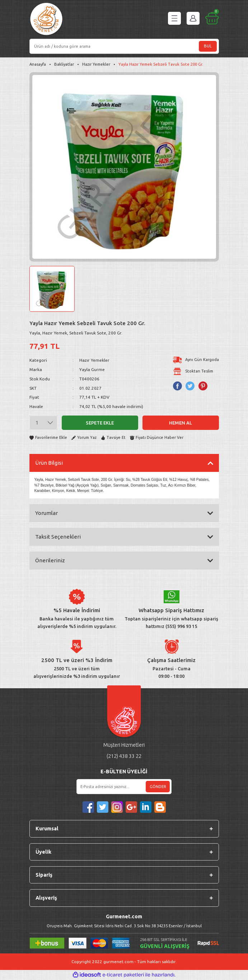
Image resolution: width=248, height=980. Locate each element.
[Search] (124, 46)
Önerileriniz (50, 560)
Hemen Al (181, 423)
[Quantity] (43, 423)
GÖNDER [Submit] (158, 787)
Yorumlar (46, 513)
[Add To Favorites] (48, 438)
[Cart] (212, 18)
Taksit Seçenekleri (58, 537)
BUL (208, 46)
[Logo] (46, 20)
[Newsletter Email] (124, 787)
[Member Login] (193, 18)
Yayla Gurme (92, 369)
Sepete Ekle (100, 423)
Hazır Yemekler (94, 360)
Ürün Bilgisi (49, 463)
